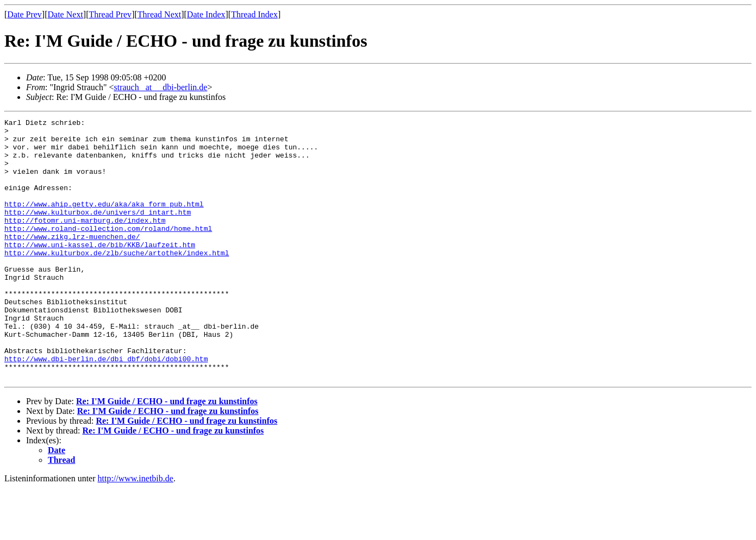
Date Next (65, 14)
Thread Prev (110, 14)
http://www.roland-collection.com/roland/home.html (108, 251)
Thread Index (254, 14)
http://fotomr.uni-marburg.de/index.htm (85, 241)
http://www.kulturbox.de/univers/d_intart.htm (98, 231)
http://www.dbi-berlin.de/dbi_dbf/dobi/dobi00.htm (106, 407)
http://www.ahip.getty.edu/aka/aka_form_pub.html (104, 222)
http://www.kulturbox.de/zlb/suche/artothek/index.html (117, 280)
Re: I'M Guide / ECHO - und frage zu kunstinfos (167, 453)
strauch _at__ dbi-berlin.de (160, 87)
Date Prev (24, 14)
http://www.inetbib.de (136, 530)
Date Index (206, 14)
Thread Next (159, 14)
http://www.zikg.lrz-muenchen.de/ (72, 261)
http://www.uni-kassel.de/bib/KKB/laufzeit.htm (100, 271)
